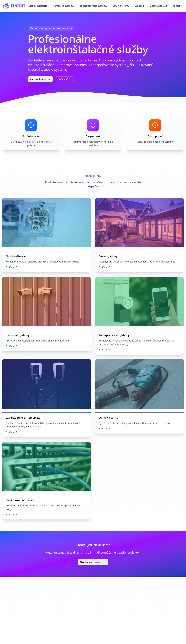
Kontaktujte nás (40, 79)
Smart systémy (121, 6)
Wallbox (139, 6)
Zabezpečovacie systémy (93, 6)
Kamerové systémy (64, 6)
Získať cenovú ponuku (93, 562)
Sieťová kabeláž (158, 6)
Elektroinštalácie (38, 6)
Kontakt (177, 6)
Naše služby (64, 79)
